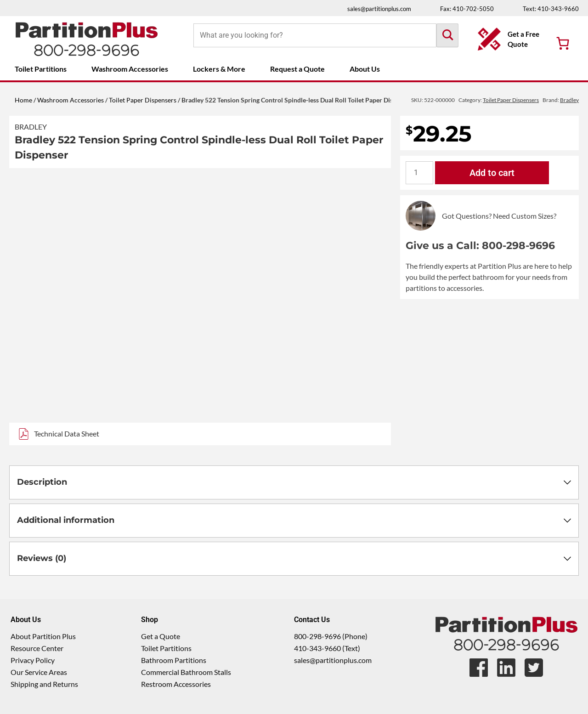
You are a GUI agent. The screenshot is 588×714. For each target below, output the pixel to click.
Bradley (31, 127)
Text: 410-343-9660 (551, 9)
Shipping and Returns (44, 684)
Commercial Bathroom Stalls (186, 672)
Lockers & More (219, 69)
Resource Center (37, 648)
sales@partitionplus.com (379, 9)
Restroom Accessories (176, 684)
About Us (365, 69)
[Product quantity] (419, 173)
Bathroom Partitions (174, 660)
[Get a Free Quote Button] (510, 39)
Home (23, 100)
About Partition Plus (43, 636)
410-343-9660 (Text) (327, 648)
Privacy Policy (33, 660)
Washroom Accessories (130, 69)
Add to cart (492, 173)
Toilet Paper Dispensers (143, 100)
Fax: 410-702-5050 (467, 9)
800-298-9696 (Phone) (331, 636)
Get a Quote (161, 636)
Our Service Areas (39, 672)
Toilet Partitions (41, 69)
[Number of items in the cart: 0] (563, 43)
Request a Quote (297, 69)
